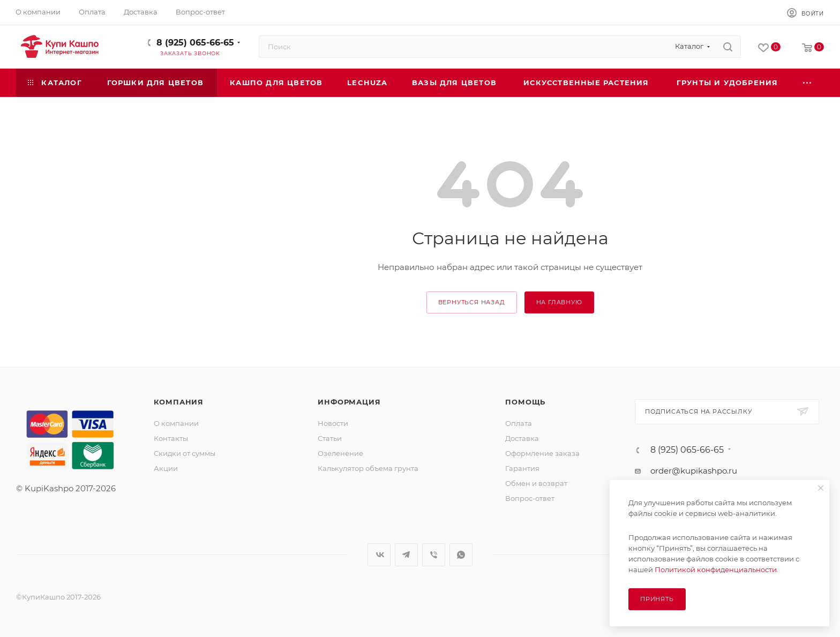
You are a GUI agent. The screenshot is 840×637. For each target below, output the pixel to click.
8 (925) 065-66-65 (195, 43)
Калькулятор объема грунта (368, 468)
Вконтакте (379, 555)
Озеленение (340, 453)
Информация (349, 402)
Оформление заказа (542, 453)
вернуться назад (472, 302)
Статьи (330, 438)
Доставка (522, 438)
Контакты (171, 438)
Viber (434, 555)
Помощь (525, 402)
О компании (176, 423)
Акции (166, 468)
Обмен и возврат (536, 483)
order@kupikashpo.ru (694, 471)
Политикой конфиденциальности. (717, 569)
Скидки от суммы (185, 453)
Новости (333, 423)
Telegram (406, 555)
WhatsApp (461, 555)
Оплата (519, 423)
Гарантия (522, 468)
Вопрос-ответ (530, 498)
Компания (179, 402)
